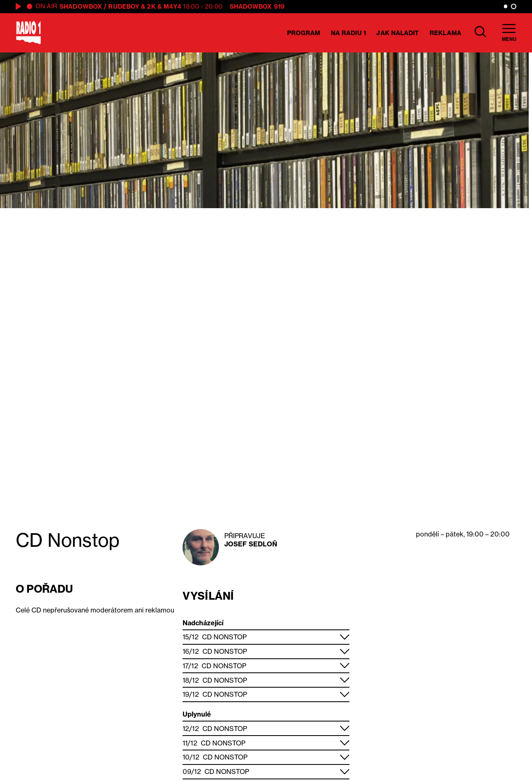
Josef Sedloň (251, 544)
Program (304, 33)
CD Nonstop (224, 637)
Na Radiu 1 (348, 33)
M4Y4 (172, 6)
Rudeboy (124, 6)
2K (151, 6)
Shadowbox (81, 6)
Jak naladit (398, 33)
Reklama (445, 33)
